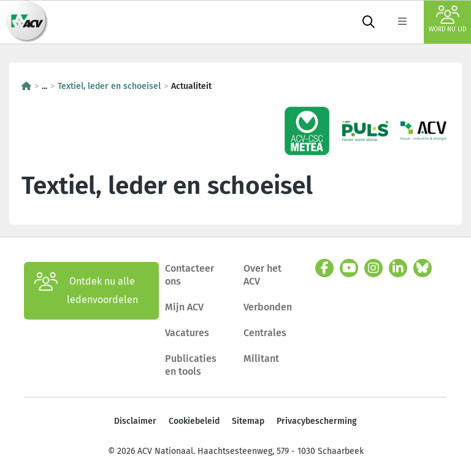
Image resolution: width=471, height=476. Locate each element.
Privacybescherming (317, 421)
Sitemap (248, 421)
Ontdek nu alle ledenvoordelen (86, 291)
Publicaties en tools (191, 365)
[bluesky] (423, 268)
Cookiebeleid (194, 421)
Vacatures (187, 333)
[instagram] (373, 268)
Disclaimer (135, 421)
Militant (261, 359)
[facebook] (324, 268)
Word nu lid (447, 19)
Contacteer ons (190, 275)
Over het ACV (262, 275)
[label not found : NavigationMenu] (402, 22)
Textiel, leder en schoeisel (109, 86)
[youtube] (349, 268)
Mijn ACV (184, 307)
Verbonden (268, 307)
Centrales (265, 333)
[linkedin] (398, 268)
